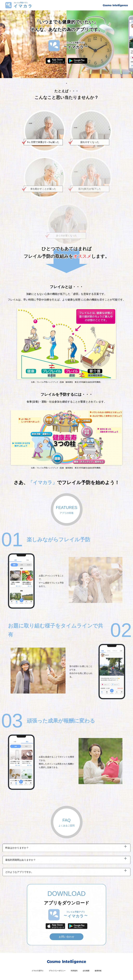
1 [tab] (66, 83)
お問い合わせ (66, 947)
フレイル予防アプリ (23, 5)
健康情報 (103, 972)
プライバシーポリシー (56, 972)
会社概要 (89, 972)
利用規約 (76, 972)
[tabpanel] (66, 44)
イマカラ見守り (33, 972)
